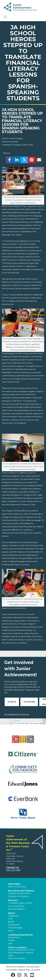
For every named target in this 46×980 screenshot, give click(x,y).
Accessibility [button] (11, 970)
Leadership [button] (13, 916)
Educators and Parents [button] (21, 891)
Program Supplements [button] (19, 893)
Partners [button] (13, 900)
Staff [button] (10, 919)
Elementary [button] (14, 937)
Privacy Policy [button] (33, 967)
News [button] (11, 931)
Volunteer (29, 702)
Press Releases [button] (15, 928)
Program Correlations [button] (19, 896)
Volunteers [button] (14, 884)
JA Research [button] (14, 925)
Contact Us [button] (13, 867)
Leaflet (18, 723)
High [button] (10, 943)
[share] (10, 161)
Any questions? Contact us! (17, 714)
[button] (14, 975)
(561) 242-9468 (13, 870)
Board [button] (11, 922)
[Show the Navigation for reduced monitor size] (5, 17)
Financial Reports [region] (16, 909)
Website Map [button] (24, 970)
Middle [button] (11, 940)
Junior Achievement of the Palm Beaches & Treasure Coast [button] (21, 953)
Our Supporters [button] (16, 906)
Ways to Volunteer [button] (17, 887)
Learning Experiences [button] (20, 935)
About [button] (11, 913)
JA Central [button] (36, 970)
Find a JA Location (17, 958)
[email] (39, 161)
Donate (12, 702)
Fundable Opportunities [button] (20, 903)
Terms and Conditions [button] (16, 967)
